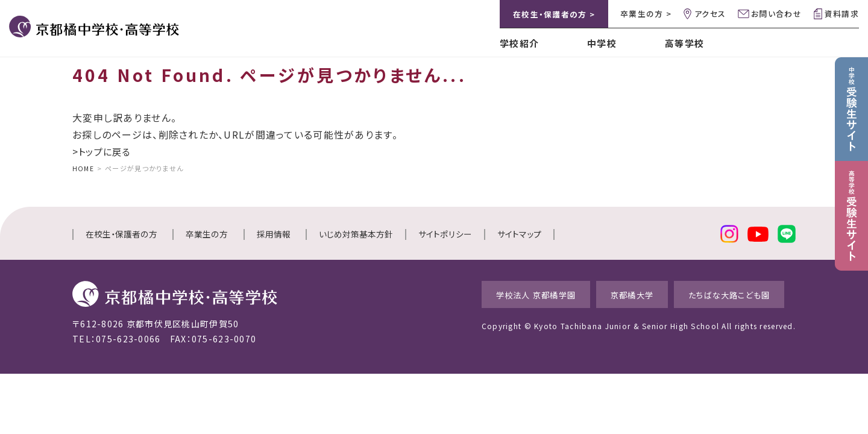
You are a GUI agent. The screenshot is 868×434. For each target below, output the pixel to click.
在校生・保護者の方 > (554, 14)
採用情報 (274, 234)
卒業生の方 (207, 234)
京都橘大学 (620, 294)
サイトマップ (519, 234)
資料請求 (842, 14)
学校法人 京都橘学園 (511, 294)
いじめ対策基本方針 (356, 234)
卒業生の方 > (646, 14)
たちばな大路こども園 (731, 294)
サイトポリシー (445, 234)
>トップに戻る (103, 151)
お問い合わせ (776, 14)
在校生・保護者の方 (121, 234)
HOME (83, 168)
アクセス (710, 14)
